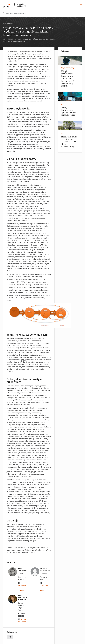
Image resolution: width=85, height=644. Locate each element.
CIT (17, 23)
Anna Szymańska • (31, 39)
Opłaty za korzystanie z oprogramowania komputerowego (68, 111)
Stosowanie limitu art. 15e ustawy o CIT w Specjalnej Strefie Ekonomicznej (69, 142)
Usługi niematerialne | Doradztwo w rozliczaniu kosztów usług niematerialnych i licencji (69, 79)
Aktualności (8, 23)
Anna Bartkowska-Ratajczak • (15, 41)
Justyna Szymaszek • (47, 39)
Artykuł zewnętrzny (67, 68)
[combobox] (38, 13)
